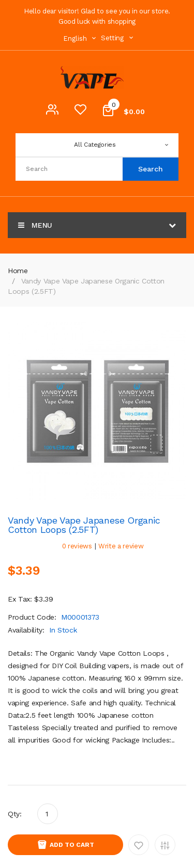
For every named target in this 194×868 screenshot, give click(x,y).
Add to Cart (72, 845)
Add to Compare (165, 845)
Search (151, 169)
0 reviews (77, 546)
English (81, 38)
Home (18, 271)
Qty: (15, 814)
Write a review (121, 546)
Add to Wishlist (139, 845)
